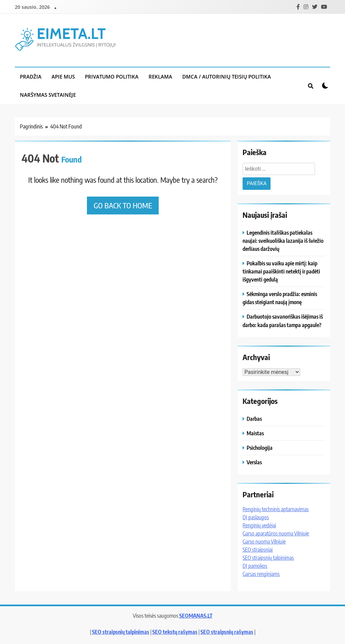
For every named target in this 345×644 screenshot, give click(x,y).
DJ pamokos (255, 566)
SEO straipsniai (258, 550)
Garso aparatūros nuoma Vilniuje (276, 533)
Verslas (254, 462)
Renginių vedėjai (259, 525)
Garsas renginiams (261, 574)
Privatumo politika (112, 77)
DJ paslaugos (256, 517)
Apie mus (63, 77)
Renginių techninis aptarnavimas (276, 509)
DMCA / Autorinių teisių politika (227, 77)
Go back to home (123, 205)
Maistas (255, 433)
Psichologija (260, 448)
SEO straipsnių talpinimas (268, 558)
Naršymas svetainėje (48, 95)
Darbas (254, 419)
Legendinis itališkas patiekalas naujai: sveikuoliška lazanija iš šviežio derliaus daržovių (283, 241)
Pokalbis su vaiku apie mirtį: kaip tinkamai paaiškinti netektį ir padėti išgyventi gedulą (281, 271)
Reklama (160, 77)
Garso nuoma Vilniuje (264, 541)
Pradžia (31, 77)
